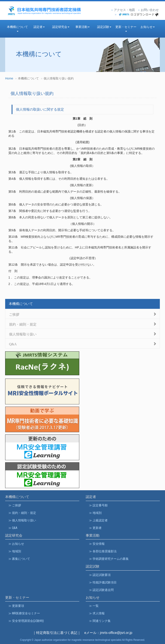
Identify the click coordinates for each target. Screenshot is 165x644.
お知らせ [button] (148, 27)
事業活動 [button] (82, 27)
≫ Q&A (13, 528)
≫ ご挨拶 (15, 505)
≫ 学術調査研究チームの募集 (109, 559)
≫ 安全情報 (97, 544)
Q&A (13, 344)
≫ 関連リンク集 (100, 621)
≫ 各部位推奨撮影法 (103, 551)
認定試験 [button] (104, 27)
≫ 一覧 (94, 606)
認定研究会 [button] (61, 27)
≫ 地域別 (95, 513)
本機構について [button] (17, 28)
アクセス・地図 (124, 10)
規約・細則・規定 (23, 324)
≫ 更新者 (95, 528)
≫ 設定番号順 (98, 505)
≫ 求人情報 (97, 613)
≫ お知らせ (16, 544)
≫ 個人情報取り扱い (22, 520)
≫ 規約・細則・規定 (22, 513)
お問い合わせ (150, 10)
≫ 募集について (19, 559)
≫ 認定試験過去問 (101, 590)
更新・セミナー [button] (126, 28)
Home (9, 78)
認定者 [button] (39, 27)
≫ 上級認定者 (98, 520)
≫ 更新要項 (16, 606)
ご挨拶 (14, 314)
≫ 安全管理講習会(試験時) (26, 621)
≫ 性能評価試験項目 (103, 582)
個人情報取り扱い (23, 334)
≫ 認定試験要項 (100, 575)
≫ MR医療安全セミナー (24, 613)
